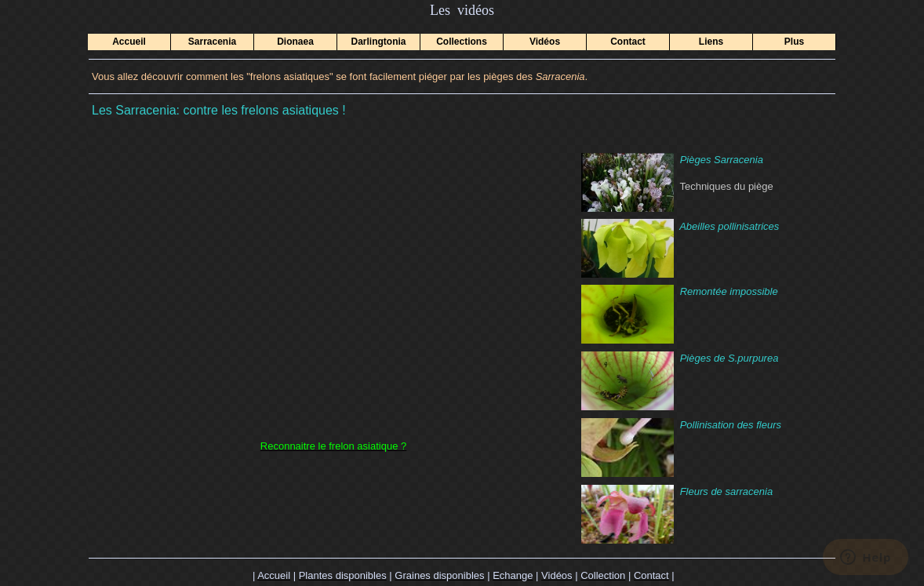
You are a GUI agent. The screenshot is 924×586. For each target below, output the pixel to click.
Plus (794, 42)
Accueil (129, 42)
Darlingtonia (378, 42)
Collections (462, 42)
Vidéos (545, 42)
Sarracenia (212, 42)
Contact (628, 42)
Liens (711, 42)
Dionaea (295, 42)
